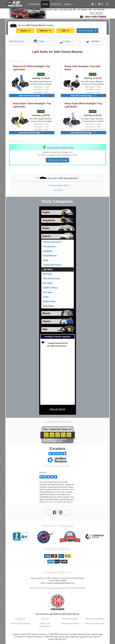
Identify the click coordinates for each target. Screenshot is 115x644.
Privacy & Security (70, 619)
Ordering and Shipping (20, 623)
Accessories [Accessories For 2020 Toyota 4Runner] (56, 4)
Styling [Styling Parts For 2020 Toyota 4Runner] (45, 4)
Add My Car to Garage (57, 160)
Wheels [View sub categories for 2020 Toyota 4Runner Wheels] (46, 313)
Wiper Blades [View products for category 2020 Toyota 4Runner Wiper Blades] (49, 306)
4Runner (45, 31)
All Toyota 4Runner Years (58, 185)
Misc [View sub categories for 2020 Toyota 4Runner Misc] (45, 329)
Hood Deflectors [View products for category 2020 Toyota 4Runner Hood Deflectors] (50, 256)
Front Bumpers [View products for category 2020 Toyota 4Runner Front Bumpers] (49, 247)
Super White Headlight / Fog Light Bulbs (83, 105)
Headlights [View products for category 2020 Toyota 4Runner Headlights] (48, 251)
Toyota (25, 31)
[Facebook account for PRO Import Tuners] (55, 512)
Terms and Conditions (95, 619)
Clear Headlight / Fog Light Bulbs (83, 68)
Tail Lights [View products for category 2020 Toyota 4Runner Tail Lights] (47, 292)
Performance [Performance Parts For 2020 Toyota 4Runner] (34, 4)
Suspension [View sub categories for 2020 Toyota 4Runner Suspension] (49, 220)
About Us (45, 619)
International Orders (70, 623)
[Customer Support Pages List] (68, 4)
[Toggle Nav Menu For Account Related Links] (93, 4)
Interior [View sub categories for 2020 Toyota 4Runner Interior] (46, 321)
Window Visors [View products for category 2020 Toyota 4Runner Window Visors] (49, 301)
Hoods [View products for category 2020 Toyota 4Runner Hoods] (46, 260)
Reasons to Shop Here (95, 623)
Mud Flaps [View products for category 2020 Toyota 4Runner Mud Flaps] (47, 274)
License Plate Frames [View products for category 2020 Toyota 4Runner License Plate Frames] (52, 265)
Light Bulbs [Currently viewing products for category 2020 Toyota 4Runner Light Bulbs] (48, 269)
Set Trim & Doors (87, 31)
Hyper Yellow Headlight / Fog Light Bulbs (32, 105)
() (101, 4)
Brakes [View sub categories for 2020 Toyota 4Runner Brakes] (46, 228)
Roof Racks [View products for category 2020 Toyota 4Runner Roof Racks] (48, 283)
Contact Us (20, 619)
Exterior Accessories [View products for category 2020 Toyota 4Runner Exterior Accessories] (52, 242)
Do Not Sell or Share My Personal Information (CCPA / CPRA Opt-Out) (58, 588)
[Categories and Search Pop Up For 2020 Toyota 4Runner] (107, 4)
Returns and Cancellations (45, 625)
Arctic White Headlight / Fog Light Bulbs (31, 68)
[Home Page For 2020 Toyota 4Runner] (16, 3)
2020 (65, 31)
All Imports (58, 190)
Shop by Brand (57, 409)
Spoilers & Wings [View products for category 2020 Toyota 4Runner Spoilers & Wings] (50, 288)
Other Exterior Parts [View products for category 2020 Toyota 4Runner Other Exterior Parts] (52, 279)
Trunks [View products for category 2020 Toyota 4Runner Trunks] (46, 297)
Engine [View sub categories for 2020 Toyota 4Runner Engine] (46, 212)
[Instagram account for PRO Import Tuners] (61, 512)
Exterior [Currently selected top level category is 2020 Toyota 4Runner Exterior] (47, 236)
